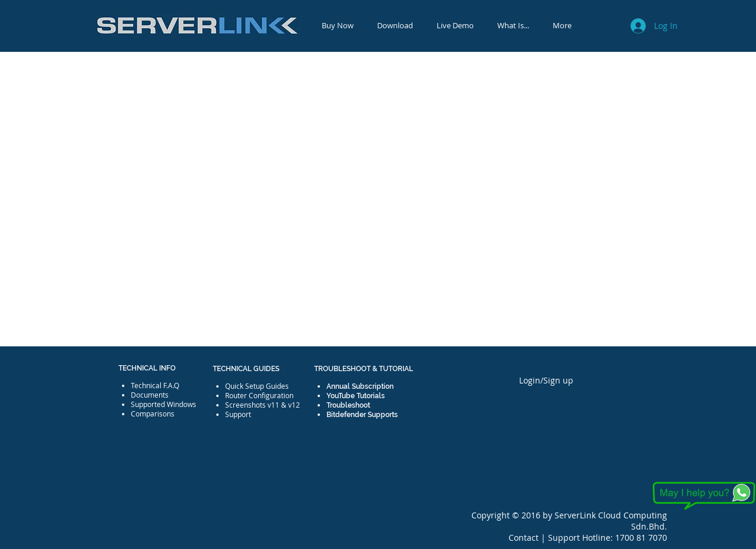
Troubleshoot (348, 405)
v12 (294, 405)
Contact (525, 538)
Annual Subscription (360, 386)
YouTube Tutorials (356, 396)
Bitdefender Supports (362, 415)
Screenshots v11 (252, 405)
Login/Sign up (546, 380)
